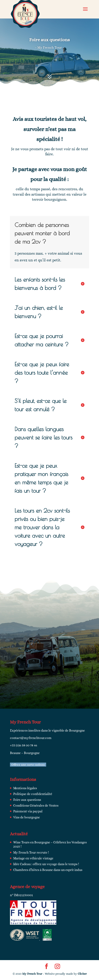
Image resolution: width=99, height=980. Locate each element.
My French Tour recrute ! (31, 852)
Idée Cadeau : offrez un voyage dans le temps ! (46, 864)
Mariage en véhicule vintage (33, 858)
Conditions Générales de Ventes (36, 805)
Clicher (82, 974)
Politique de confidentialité (33, 794)
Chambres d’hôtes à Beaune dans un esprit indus (48, 870)
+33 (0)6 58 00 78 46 (24, 745)
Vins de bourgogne (27, 817)
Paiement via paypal (28, 811)
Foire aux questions (27, 800)
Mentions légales (25, 788)
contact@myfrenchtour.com (31, 738)
